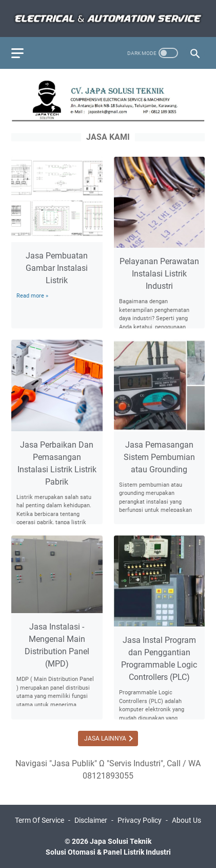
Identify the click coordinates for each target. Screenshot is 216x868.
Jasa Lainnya (106, 738)
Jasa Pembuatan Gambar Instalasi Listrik (57, 268)
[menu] (24, 53)
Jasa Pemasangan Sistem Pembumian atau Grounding (159, 457)
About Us (186, 820)
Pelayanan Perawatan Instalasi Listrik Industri (159, 274)
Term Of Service (40, 820)
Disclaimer (91, 820)
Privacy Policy (140, 820)
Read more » (32, 296)
